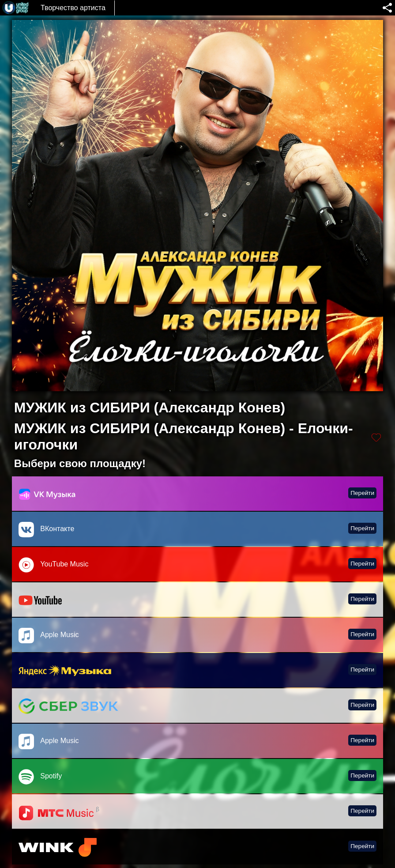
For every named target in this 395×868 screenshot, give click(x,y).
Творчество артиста (73, 8)
